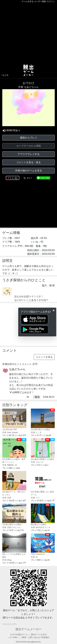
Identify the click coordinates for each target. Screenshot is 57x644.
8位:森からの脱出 (43, 515)
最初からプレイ (29, 138)
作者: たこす (36, 432)
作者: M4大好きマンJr (41, 527)
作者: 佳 (34, 557)
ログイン (51, 1)
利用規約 (45, 637)
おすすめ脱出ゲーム (19, 634)
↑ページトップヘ (10, 624)
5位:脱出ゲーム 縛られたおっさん (14, 483)
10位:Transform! (43, 544)
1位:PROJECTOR (14, 420)
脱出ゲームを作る (39, 634)
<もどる (5, 75)
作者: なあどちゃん (29, 87)
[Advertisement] (28, 33)
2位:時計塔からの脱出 (43, 420)
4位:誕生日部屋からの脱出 (43, 449)
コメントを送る (44, 357)
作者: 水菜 (7, 498)
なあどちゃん (17, 369)
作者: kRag (7, 560)
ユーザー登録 (40, 1)
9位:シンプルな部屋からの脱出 (14, 546)
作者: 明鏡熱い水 (10, 465)
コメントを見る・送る (29, 162)
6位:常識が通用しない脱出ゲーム (43, 483)
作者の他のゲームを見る (29, 171)
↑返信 (37, 397)
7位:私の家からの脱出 (14, 515)
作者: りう (35, 498)
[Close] (54, 310)
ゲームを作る (28, 1)
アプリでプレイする (29, 154)
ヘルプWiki (13, 637)
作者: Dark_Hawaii (10, 432)
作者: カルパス (37, 462)
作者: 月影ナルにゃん (12, 527)
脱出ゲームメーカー (28, 629)
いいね (14, 178)
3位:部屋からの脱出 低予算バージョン (14, 451)
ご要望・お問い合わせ (30, 637)
